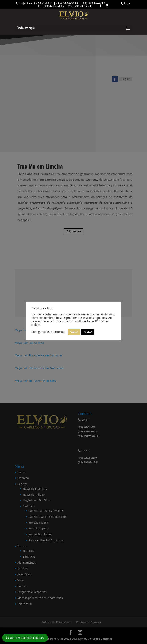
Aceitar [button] (74, 332)
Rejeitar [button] (88, 332)
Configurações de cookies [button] (48, 332)
